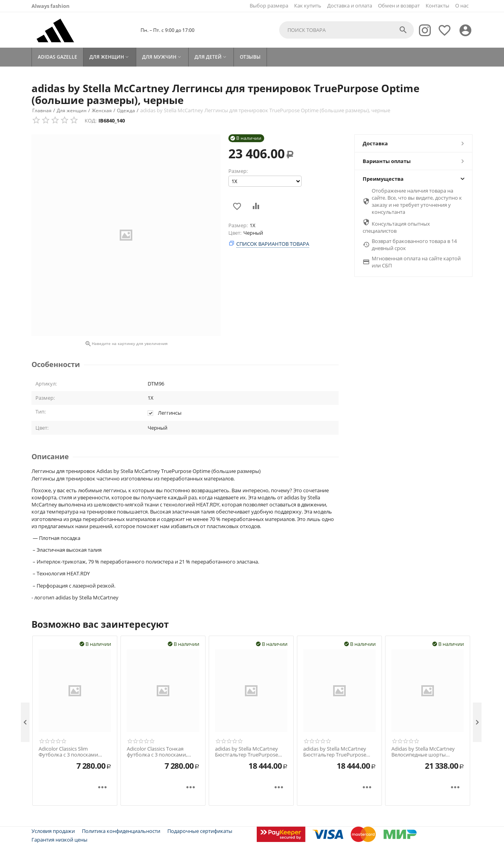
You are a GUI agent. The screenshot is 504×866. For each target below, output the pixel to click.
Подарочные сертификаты (200, 831)
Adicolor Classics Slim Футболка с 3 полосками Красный (68, 752)
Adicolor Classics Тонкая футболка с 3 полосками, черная (157, 752)
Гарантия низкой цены (59, 840)
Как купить (308, 6)
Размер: (238, 171)
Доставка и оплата (350, 6)
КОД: (91, 121)
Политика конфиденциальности (121, 831)
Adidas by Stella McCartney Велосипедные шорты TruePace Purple (423, 752)
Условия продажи (53, 831)
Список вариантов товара (273, 244)
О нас (462, 6)
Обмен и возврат (399, 6)
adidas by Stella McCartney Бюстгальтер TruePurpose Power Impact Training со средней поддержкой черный (339, 752)
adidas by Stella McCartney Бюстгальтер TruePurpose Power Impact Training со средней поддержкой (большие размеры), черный (250, 752)
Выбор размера (269, 6)
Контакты (437, 6)
